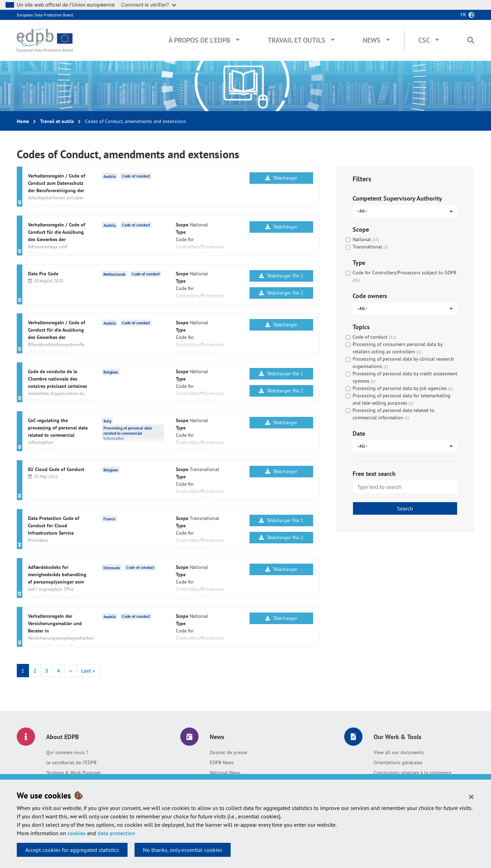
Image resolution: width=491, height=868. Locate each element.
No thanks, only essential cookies (183, 850)
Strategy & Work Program (73, 773)
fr (463, 15)
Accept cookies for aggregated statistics (72, 850)
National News (225, 773)
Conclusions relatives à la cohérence (412, 773)
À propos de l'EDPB (199, 40)
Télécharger (281, 178)
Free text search (374, 474)
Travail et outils (297, 40)
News (372, 40)
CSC (424, 40)
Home (23, 121)
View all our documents (399, 752)
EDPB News (222, 762)
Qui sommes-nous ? (67, 752)
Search (405, 508)
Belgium (111, 372)
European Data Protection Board (45, 15)
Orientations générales (398, 762)
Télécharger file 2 (281, 293)
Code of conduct (136, 176)
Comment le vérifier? (148, 5)
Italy (107, 421)
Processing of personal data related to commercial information (128, 433)
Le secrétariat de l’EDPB (71, 762)
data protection (116, 833)
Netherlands (114, 274)
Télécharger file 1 (281, 276)
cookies (77, 833)
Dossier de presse (228, 752)
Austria (110, 176)
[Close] (471, 796)
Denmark (112, 567)
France (109, 518)
